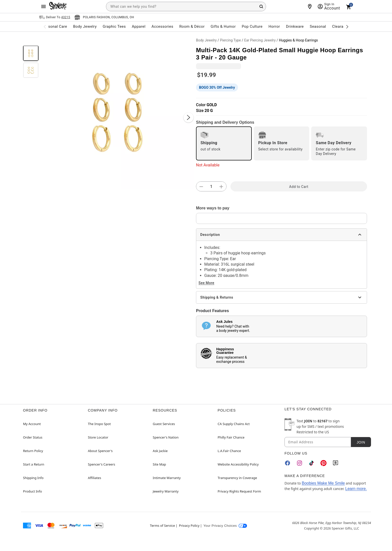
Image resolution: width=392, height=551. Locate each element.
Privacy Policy (189, 526)
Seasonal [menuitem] (318, 26)
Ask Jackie (160, 451)
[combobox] (186, 6)
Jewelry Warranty (166, 491)
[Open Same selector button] (55, 17)
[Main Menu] (43, 6)
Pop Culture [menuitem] (252, 26)
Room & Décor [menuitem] (192, 26)
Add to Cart (299, 187)
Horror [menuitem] (274, 26)
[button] (117, 112)
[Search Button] (261, 6)
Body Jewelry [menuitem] (85, 26)
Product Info (32, 491)
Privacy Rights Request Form (239, 491)
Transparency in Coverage (237, 478)
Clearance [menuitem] (341, 26)
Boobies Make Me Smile (323, 483)
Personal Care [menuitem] (55, 26)
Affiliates (95, 478)
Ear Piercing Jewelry (260, 40)
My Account (32, 424)
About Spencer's (100, 451)
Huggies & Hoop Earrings (298, 40)
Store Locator (98, 437)
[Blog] (335, 463)
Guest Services (164, 424)
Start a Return (34, 464)
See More (206, 283)
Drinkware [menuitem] (295, 26)
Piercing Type (230, 40)
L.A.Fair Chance (229, 451)
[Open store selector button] (104, 17)
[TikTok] (311, 463)
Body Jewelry (206, 40)
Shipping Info (33, 478)
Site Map (159, 464)
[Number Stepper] (211, 187)
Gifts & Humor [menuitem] (223, 26)
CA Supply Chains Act (234, 424)
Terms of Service (162, 526)
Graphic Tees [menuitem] (114, 26)
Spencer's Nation (166, 437)
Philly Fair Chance (231, 437)
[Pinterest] (323, 463)
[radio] (224, 143)
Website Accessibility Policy (238, 464)
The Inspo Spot (99, 424)
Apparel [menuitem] (139, 26)
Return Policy (33, 451)
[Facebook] (287, 463)
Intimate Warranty (167, 478)
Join (361, 442)
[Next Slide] (188, 117)
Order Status (33, 437)
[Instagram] (299, 463)
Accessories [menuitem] (162, 26)
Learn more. (356, 489)
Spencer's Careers (102, 464)
